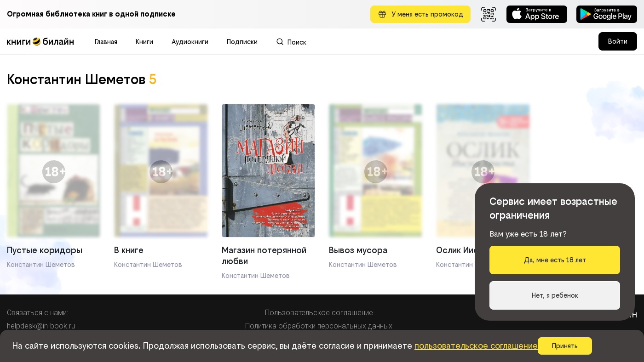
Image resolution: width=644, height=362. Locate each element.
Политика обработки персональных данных (319, 326)
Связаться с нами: (37, 313)
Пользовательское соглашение (319, 313)
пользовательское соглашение (476, 346)
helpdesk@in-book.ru (41, 326)
